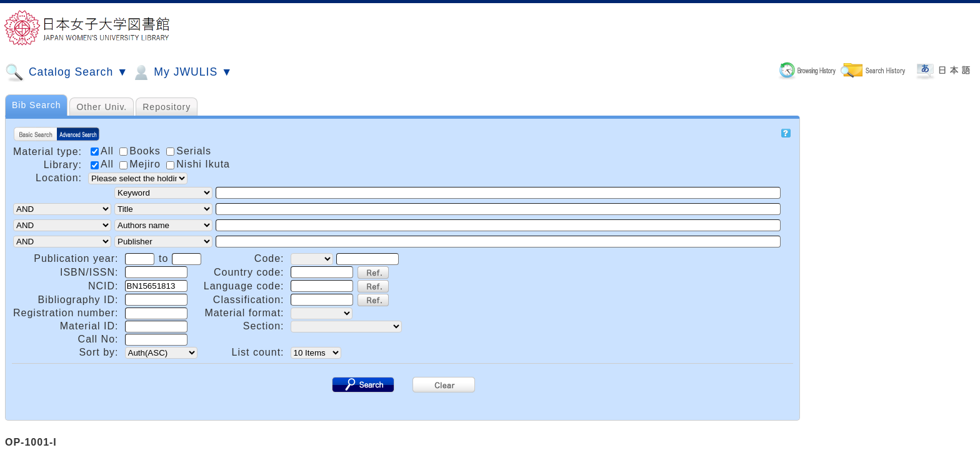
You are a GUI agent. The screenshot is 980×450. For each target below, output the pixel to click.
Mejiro (142, 164)
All (104, 164)
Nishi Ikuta (198, 164)
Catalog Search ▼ (67, 72)
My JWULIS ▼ (182, 72)
